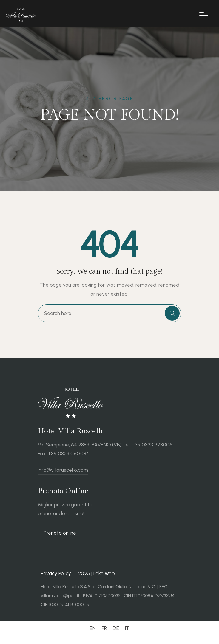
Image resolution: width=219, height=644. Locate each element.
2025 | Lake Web (96, 573)
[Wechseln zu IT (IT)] (127, 628)
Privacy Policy (56, 573)
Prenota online (60, 533)
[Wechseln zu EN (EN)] (93, 628)
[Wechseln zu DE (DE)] (116, 628)
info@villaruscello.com (63, 470)
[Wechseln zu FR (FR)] (104, 628)
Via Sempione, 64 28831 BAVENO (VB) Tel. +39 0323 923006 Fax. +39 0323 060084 (105, 449)
